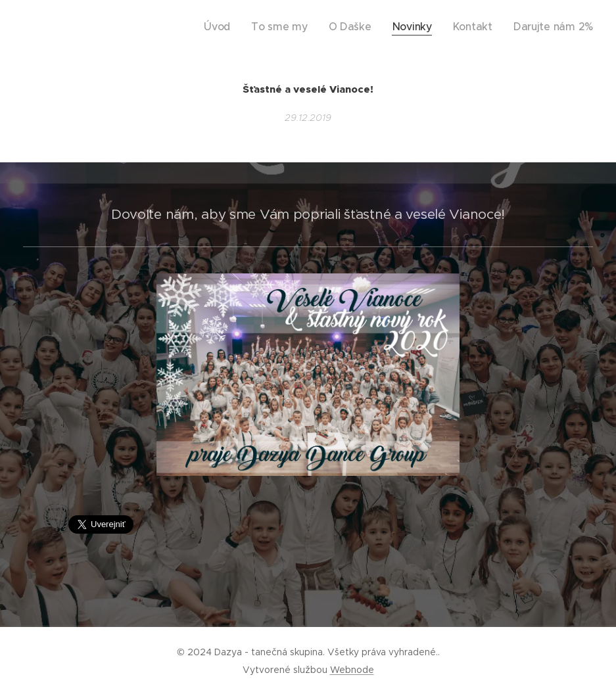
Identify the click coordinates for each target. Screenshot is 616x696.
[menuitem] (260, 27)
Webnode (352, 670)
